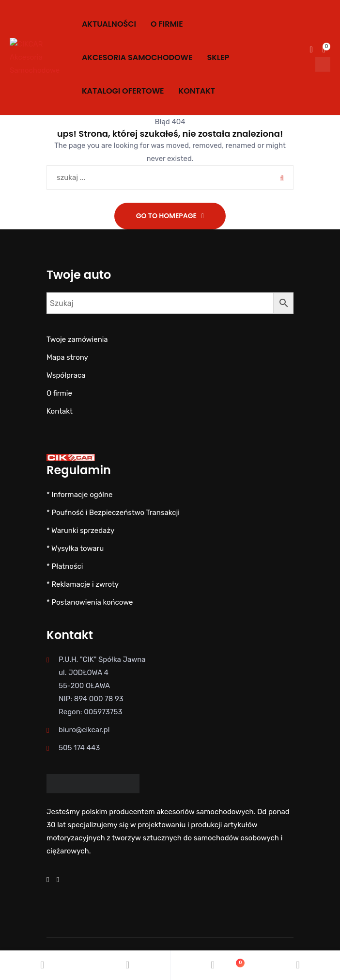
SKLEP (218, 57)
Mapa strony (67, 357)
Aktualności (109, 24)
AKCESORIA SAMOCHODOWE (137, 57)
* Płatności (65, 566)
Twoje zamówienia (77, 339)
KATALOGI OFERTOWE (123, 91)
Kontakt (197, 91)
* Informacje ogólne (79, 495)
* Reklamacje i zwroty (83, 584)
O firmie (167, 24)
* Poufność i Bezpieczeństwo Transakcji (113, 513)
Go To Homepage (166, 216)
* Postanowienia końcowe (90, 602)
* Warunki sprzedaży (80, 530)
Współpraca (66, 375)
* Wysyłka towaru (75, 548)
